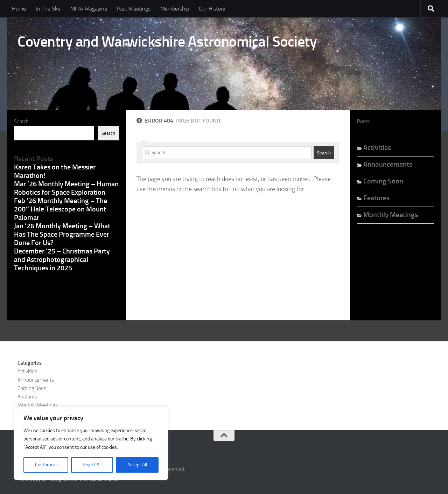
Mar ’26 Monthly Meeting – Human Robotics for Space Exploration (66, 188)
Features (376, 198)
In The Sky (48, 9)
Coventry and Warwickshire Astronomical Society (167, 42)
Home (19, 9)
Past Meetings (134, 9)
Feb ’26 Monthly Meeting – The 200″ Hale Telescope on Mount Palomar (61, 209)
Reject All (92, 465)
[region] (91, 443)
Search (21, 121)
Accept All (137, 465)
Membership (175, 9)
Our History (212, 9)
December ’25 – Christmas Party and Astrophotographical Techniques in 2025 (62, 259)
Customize (46, 465)
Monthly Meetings (391, 215)
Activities (377, 147)
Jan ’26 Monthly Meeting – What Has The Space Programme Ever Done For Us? (62, 234)
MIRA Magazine (89, 9)
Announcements (388, 164)
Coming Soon (383, 181)
